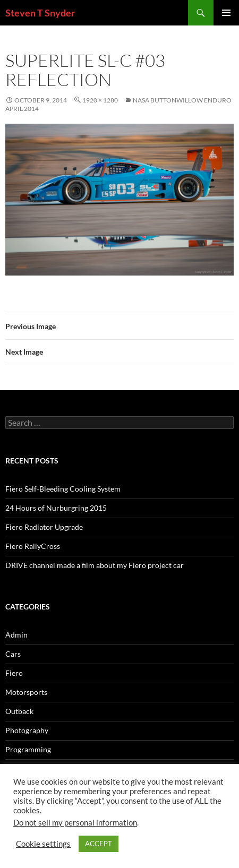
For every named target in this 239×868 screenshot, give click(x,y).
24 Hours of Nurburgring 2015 (56, 508)
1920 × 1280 (100, 100)
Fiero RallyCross (33, 546)
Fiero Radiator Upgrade (44, 527)
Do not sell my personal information (75, 823)
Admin (16, 635)
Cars (13, 654)
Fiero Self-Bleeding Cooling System (63, 489)
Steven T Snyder (40, 13)
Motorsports (26, 692)
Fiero (14, 673)
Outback (19, 711)
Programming (28, 749)
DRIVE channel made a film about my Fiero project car (95, 565)
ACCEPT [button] (99, 844)
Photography (27, 730)
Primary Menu (226, 13)
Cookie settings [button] (43, 844)
